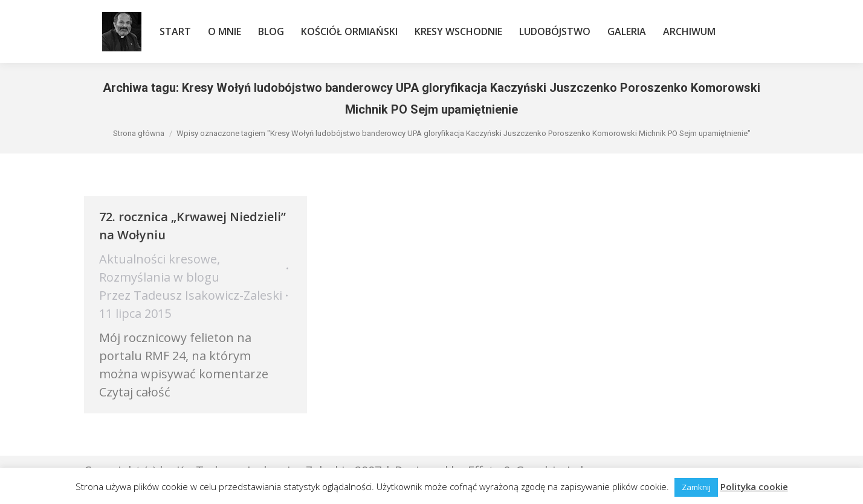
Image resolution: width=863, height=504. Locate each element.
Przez (191, 295)
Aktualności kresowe (158, 259)
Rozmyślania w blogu (159, 277)
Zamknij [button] (696, 487)
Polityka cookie (754, 486)
